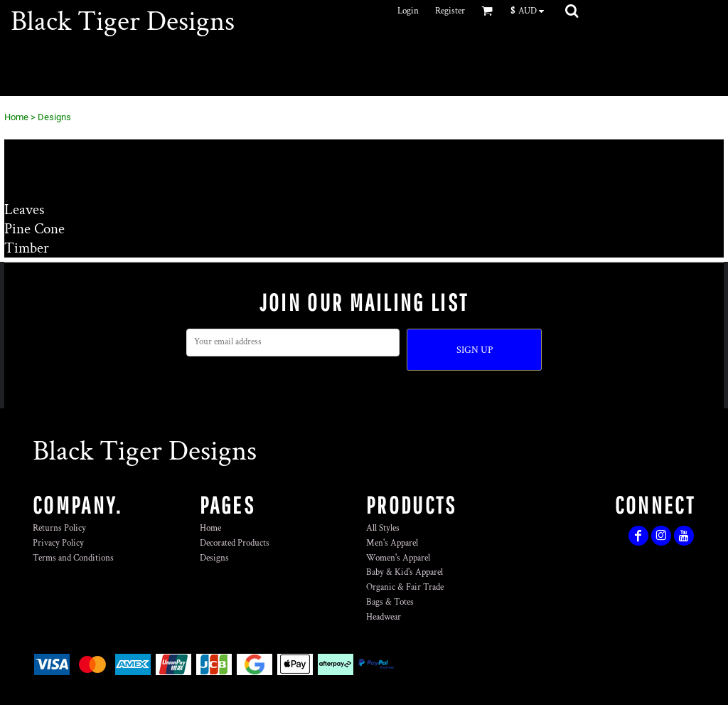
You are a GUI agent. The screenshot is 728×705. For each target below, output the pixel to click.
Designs (214, 558)
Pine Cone (34, 229)
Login (408, 11)
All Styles (383, 528)
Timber (27, 248)
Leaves (24, 210)
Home (16, 117)
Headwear (384, 617)
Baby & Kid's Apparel (405, 572)
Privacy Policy (58, 543)
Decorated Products (235, 543)
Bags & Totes (390, 602)
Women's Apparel (398, 558)
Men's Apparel (392, 543)
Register (450, 11)
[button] (531, 11)
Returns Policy (59, 528)
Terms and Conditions (73, 558)
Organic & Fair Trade (405, 587)
